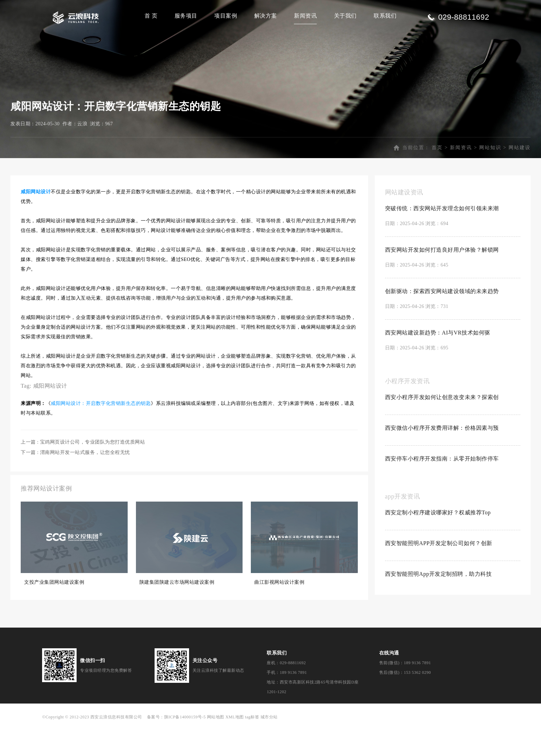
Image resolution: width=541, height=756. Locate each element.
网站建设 (520, 176)
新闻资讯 (305, 16)
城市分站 (269, 745)
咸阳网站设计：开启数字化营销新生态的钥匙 (101, 432)
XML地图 (234, 745)
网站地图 (216, 745)
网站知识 (490, 176)
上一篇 (83, 470)
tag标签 (252, 745)
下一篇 (75, 481)
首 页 (151, 16)
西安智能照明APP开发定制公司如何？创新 (439, 571)
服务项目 (186, 16)
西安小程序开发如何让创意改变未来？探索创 (442, 425)
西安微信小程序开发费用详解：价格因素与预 (442, 456)
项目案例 (226, 16)
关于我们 (345, 16)
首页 (437, 176)
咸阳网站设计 (50, 414)
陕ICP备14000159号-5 (185, 745)
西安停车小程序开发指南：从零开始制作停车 (442, 487)
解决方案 (266, 16)
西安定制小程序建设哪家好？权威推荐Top (438, 541)
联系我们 (385, 16)
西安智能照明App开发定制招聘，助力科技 (439, 602)
